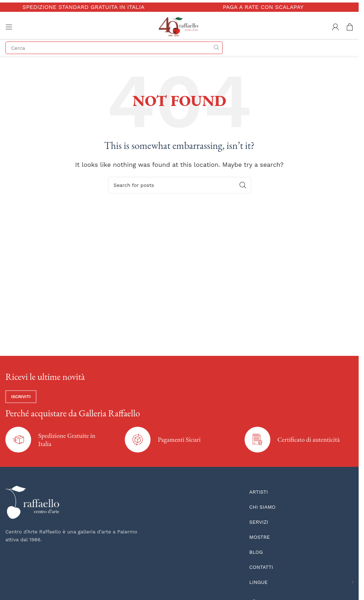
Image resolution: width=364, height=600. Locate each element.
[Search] (114, 48)
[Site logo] (179, 26)
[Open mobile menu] (9, 27)
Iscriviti (21, 397)
